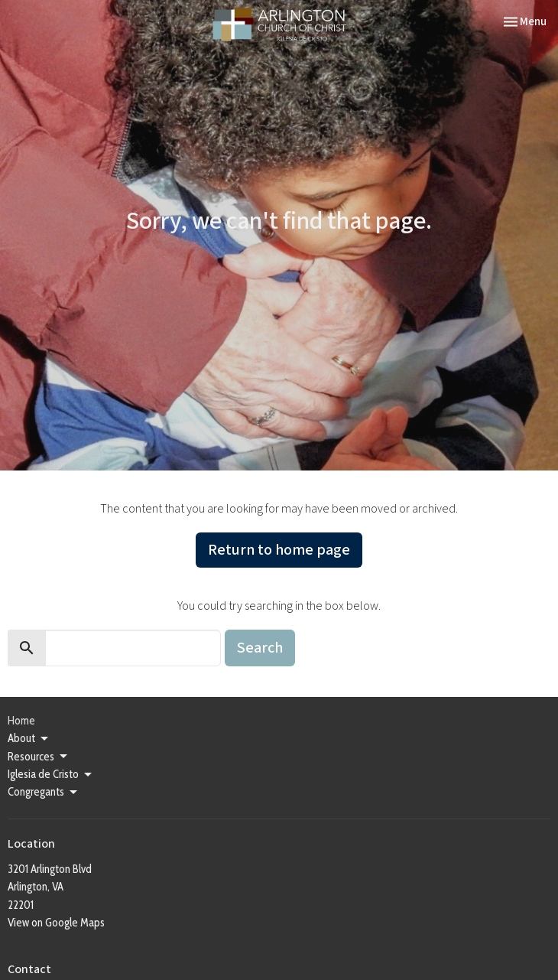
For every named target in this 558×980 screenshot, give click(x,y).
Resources (39, 757)
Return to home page (279, 550)
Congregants (44, 793)
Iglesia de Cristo (51, 775)
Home (21, 721)
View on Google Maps (56, 923)
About (29, 739)
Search (260, 648)
